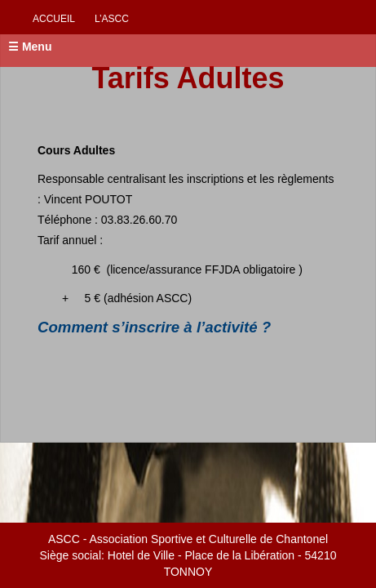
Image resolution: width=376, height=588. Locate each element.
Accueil (54, 19)
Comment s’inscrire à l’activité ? (154, 327)
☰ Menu (30, 47)
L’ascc (112, 19)
